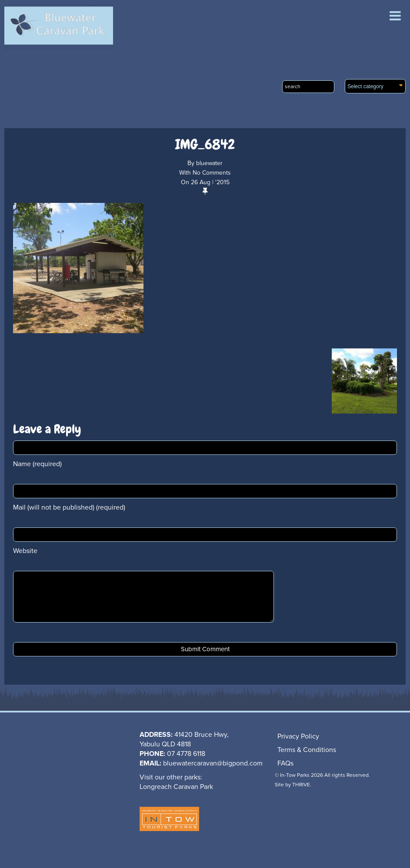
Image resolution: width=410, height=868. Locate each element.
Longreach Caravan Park (176, 787)
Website (25, 551)
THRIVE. (302, 785)
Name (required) (37, 464)
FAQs (285, 763)
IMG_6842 (205, 144)
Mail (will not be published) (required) (69, 507)
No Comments (212, 173)
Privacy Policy (298, 736)
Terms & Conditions (307, 750)
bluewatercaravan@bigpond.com (213, 763)
